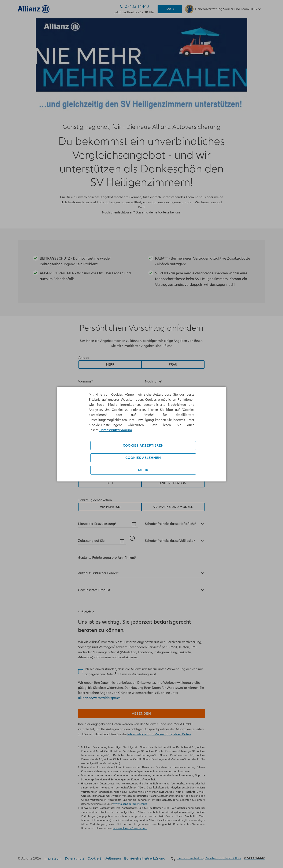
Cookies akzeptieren (143, 446)
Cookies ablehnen (143, 458)
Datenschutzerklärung (116, 430)
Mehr (143, 470)
